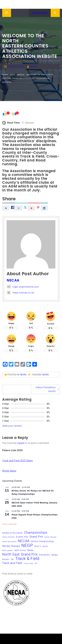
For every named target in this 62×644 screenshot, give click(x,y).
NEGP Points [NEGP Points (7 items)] (20, 550)
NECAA (34, 67)
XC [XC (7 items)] (36, 563)
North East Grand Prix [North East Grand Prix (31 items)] (20, 554)
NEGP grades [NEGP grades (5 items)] (8, 550)
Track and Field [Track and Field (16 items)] (12, 563)
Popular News (40, 13)
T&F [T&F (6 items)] (12, 559)
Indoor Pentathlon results (46, 389)
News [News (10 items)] (30, 550)
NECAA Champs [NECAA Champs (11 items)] (11, 546)
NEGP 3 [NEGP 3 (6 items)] (38, 546)
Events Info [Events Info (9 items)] (22, 537)
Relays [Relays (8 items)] (55, 555)
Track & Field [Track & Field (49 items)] (27, 559)
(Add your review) (12, 426)
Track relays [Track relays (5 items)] (28, 563)
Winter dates (9, 471)
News (23, 375)
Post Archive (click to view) (17, 574)
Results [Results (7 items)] (6, 559)
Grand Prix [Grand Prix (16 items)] (36, 537)
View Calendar (9, 524)
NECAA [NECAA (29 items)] (24, 541)
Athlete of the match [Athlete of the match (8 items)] (12, 533)
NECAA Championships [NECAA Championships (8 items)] (42, 541)
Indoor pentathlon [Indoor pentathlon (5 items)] (9, 542)
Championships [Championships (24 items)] (36, 532)
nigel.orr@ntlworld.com (23, 287)
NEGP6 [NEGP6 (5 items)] (45, 546)
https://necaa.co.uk (20, 293)
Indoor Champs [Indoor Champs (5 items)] (50, 537)
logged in (22, 443)
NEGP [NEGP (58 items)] (27, 545)
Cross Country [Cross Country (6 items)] (8, 537)
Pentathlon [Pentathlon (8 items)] (45, 555)
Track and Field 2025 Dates (18, 461)
